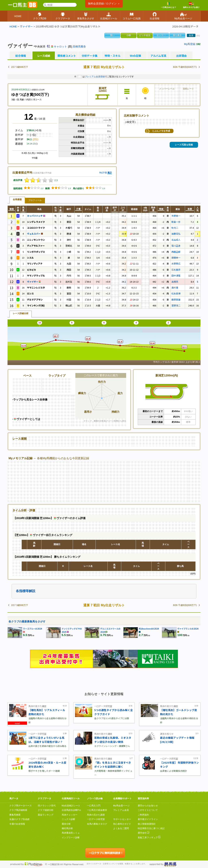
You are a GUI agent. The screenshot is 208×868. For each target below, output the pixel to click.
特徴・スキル (113, 56)
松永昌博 (176, 293)
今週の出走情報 (17, 824)
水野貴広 (176, 263)
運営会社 (144, 833)
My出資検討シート (71, 806)
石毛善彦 (176, 270)
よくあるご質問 (121, 828)
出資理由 (181, 56)
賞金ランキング (46, 815)
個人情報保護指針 (147, 824)
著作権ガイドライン (148, 819)
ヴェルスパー (35, 234)
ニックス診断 (68, 819)
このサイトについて (148, 810)
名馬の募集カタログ (97, 824)
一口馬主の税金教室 (97, 810)
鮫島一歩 (176, 222)
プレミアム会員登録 (95, 77)
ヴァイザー (26, 26)
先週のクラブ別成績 (19, 819)
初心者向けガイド (122, 824)
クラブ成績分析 (46, 810)
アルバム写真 (158, 56)
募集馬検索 (15, 815)
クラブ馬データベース (21, 806)
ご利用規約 (143, 815)
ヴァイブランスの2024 (188, 629)
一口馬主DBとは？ (169, 5)
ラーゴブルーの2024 (32, 629)
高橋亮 (175, 282)
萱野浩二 (176, 305)
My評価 (103, 173)
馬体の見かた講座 (96, 815)
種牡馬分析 (67, 828)
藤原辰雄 (176, 300)
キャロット (60, 46)
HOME (13, 26)
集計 (110, 173)
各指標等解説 (26, 591)
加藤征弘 (176, 234)
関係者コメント (67, 56)
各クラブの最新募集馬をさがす (27, 621)
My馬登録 (190, 44)
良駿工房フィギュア (149, 837)
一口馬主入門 (94, 806)
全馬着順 (17, 199)
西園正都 (176, 252)
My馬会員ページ (121, 806)
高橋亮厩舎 (79, 46)
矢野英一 (176, 216)
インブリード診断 (71, 837)
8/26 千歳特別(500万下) (185, 67)
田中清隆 (176, 275)
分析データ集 (90, 56)
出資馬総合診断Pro (71, 810)
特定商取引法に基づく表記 (151, 828)
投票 (191, 35)
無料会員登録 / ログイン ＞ (104, 4)
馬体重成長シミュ (71, 833)
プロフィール (35, 200)
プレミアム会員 (121, 810)
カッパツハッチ (36, 216)
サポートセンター (122, 819)
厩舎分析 (66, 824)
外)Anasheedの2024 (149, 629)
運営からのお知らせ (148, 806)
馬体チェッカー (70, 815)
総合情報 (21, 56)
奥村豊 (175, 288)
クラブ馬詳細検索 (18, 810)
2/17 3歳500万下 (20, 67)
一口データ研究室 (96, 819)
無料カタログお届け (191, 5)
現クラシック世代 (47, 806)
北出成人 (176, 240)
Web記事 (135, 56)
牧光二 (175, 228)
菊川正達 (176, 246)
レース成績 (44, 56)
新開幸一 (176, 258)
